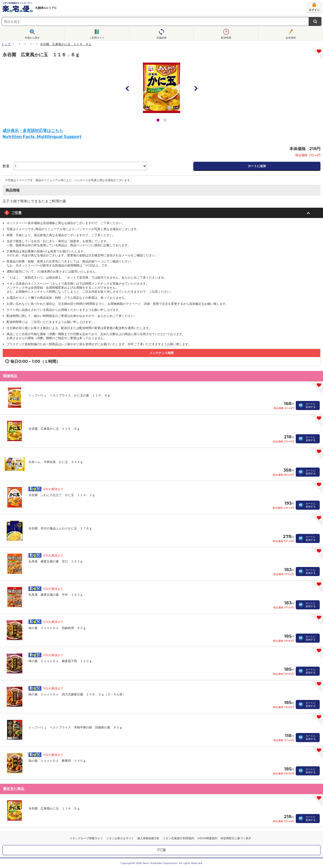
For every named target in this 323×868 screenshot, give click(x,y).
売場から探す (32, 38)
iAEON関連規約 (207, 838)
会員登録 (291, 38)
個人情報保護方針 (148, 838)
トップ (6, 44)
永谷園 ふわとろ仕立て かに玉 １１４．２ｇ (62, 495)
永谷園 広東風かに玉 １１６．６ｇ (54, 429)
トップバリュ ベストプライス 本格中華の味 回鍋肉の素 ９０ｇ (75, 727)
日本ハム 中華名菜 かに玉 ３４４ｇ (56, 462)
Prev (127, 88)
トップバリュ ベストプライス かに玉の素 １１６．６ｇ (69, 395)
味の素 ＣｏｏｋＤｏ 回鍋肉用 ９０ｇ (57, 628)
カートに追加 (257, 166)
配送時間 (226, 38)
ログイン (314, 10)
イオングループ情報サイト (86, 838)
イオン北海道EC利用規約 (178, 838)
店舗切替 (161, 38)
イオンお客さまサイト (120, 838)
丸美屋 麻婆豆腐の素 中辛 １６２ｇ (56, 595)
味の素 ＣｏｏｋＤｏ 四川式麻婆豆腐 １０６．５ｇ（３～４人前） (77, 694)
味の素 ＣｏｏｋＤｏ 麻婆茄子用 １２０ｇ (60, 661)
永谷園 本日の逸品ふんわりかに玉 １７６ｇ (60, 528)
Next (196, 88)
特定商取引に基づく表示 (236, 838)
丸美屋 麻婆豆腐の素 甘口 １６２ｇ (56, 561)
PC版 (162, 850)
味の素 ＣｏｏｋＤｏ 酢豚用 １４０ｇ (57, 761)
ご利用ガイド (97, 38)
